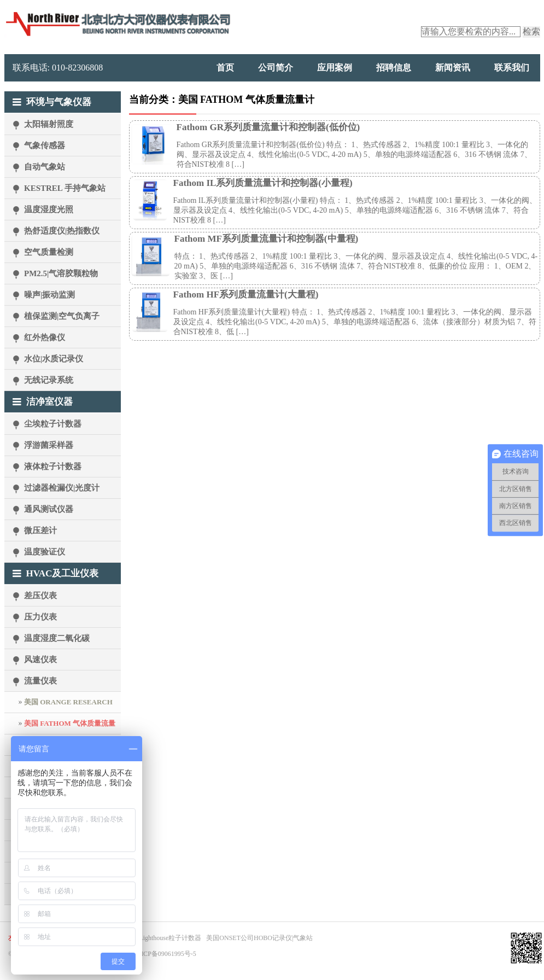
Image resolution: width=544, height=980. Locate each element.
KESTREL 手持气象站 (65, 188)
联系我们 (512, 68)
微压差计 (40, 530)
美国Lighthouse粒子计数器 (163, 938)
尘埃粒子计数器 (53, 424)
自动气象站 (45, 167)
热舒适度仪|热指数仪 (62, 231)
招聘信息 (394, 68)
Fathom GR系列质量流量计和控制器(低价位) (268, 127)
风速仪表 (40, 660)
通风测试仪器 (49, 509)
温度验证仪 (45, 552)
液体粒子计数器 (53, 466)
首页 (225, 68)
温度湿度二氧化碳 (57, 638)
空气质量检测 (49, 252)
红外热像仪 (45, 337)
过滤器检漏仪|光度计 (62, 488)
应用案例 (335, 68)
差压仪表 (40, 596)
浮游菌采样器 (49, 445)
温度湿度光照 (49, 209)
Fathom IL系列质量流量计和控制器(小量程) (263, 183)
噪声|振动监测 (49, 295)
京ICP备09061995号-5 (165, 954)
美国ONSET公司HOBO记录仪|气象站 (259, 938)
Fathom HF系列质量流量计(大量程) (246, 294)
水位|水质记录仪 (54, 359)
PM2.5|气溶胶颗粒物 (61, 273)
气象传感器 (45, 145)
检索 (531, 31)
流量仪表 (40, 681)
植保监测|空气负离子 (62, 316)
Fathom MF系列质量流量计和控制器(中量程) (267, 239)
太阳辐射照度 (49, 124)
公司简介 (276, 68)
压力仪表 (40, 617)
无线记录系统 (49, 380)
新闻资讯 (453, 68)
